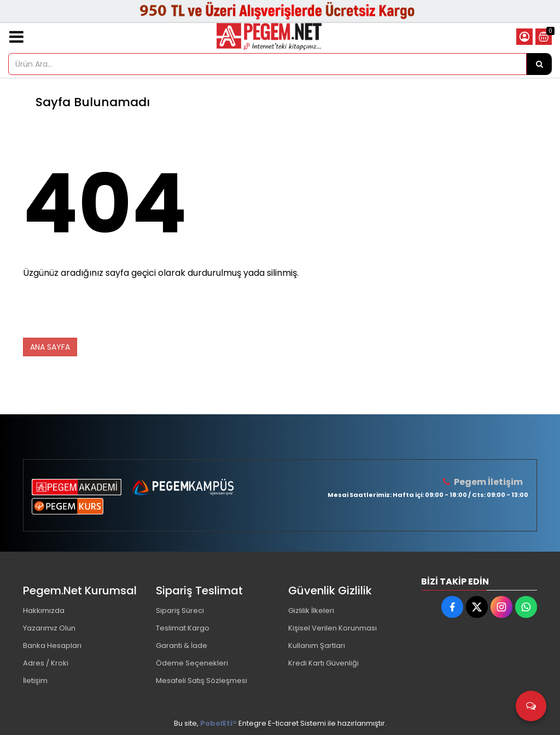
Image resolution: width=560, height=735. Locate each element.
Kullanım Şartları (317, 646)
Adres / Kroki (46, 663)
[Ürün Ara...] (539, 64)
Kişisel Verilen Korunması (332, 628)
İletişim (35, 681)
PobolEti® (218, 723)
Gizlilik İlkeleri (311, 610)
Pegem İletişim (488, 482)
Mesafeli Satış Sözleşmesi (202, 681)
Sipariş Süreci (180, 610)
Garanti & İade (182, 646)
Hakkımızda (44, 610)
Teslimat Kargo (183, 628)
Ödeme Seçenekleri (192, 663)
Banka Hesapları (52, 646)
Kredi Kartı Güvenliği (323, 663)
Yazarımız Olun (49, 628)
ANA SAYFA (50, 347)
